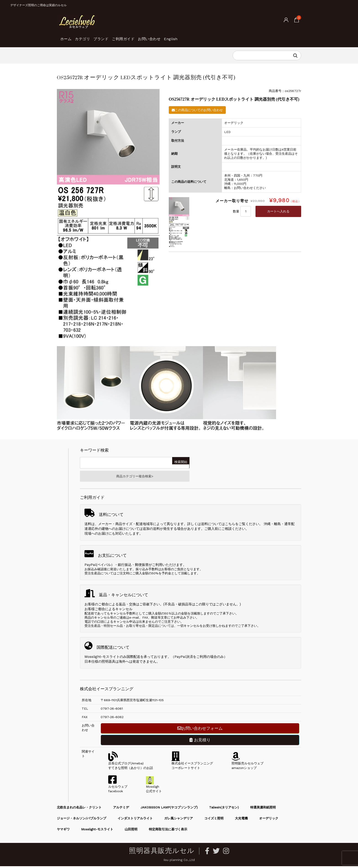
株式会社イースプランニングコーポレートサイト (192, 765)
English (211, 37)
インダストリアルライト (135, 820)
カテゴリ (92, 37)
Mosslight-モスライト (97, 831)
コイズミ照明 (214, 820)
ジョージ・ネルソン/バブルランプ (82, 820)
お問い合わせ (182, 37)
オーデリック (269, 820)
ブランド (118, 37)
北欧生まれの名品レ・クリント (79, 809)
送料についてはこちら (218, 526)
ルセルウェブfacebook (118, 788)
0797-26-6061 (112, 710)
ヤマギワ (63, 831)
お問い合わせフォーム (200, 730)
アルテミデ (121, 809)
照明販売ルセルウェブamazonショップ (247, 765)
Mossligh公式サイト (154, 788)
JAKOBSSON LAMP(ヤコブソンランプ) (169, 809)
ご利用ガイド (148, 37)
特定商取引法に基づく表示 (168, 831)
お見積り (200, 742)
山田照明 (131, 831)
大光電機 (241, 820)
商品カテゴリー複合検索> (135, 477)
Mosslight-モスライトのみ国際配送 (112, 659)
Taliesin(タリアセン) (224, 809)
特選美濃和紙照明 (263, 809)
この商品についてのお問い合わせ (197, 110)
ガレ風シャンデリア (179, 820)
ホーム (68, 37)
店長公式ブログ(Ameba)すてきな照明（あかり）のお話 (131, 765)
